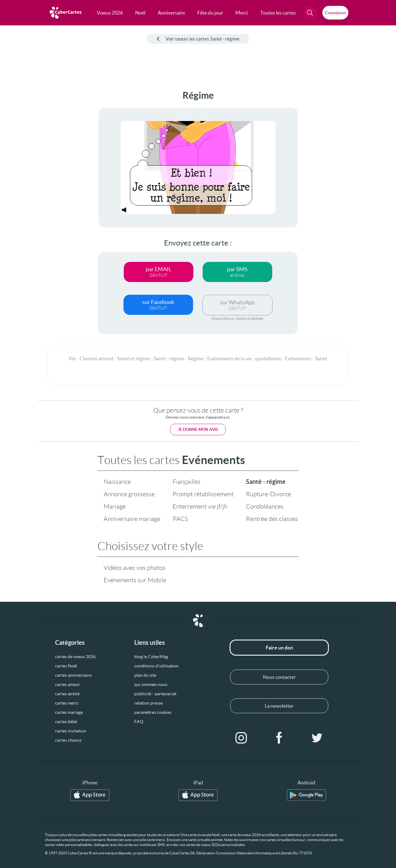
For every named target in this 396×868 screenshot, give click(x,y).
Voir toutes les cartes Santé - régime (198, 39)
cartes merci (67, 703)
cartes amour (68, 684)
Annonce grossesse (129, 494)
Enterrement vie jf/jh (200, 506)
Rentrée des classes (272, 519)
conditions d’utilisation (156, 666)
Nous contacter (279, 677)
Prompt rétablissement (203, 494)
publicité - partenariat (155, 694)
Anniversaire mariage (132, 519)
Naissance (117, 482)
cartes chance (68, 740)
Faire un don (279, 648)
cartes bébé (66, 722)
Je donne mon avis (198, 430)
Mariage (115, 506)
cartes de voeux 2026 (75, 657)
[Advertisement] (46, 183)
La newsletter (279, 706)
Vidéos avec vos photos (135, 568)
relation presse (148, 703)
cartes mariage (69, 712)
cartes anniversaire (73, 675)
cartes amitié (67, 694)
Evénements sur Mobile (135, 580)
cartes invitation (71, 731)
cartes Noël (66, 666)
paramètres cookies (153, 712)
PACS (180, 519)
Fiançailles (187, 482)
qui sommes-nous (151, 684)
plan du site (145, 675)
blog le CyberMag (151, 657)
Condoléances (265, 506)
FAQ (139, 722)
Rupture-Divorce (269, 494)
